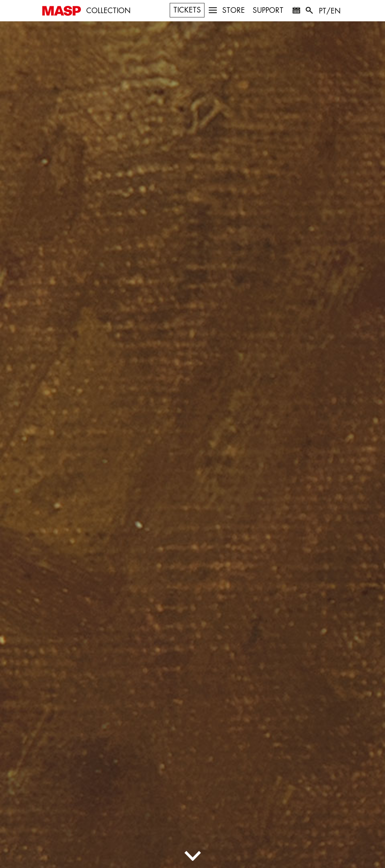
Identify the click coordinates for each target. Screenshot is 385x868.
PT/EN (330, 11)
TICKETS (187, 10)
